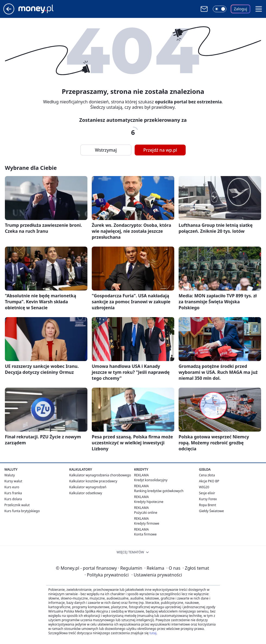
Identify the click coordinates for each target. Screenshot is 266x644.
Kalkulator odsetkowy (86, 493)
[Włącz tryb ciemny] (220, 9)
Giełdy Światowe (211, 511)
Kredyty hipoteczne (149, 502)
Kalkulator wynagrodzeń (88, 487)
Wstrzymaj (106, 150)
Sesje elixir (207, 493)
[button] (259, 9)
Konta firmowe (145, 534)
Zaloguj (241, 9)
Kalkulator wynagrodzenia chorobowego (100, 475)
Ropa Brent (208, 505)
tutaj (153, 633)
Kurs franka (13, 493)
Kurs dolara (13, 499)
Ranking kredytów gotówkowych (159, 491)
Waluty (10, 475)
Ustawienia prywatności (157, 575)
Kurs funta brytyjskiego (22, 511)
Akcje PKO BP (209, 481)
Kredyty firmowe (147, 523)
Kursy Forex (208, 499)
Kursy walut (13, 481)
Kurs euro (12, 487)
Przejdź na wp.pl (160, 150)
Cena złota (207, 475)
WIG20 (204, 487)
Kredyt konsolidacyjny (151, 480)
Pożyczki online (146, 513)
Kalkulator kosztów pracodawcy (93, 481)
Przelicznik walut (17, 505)
